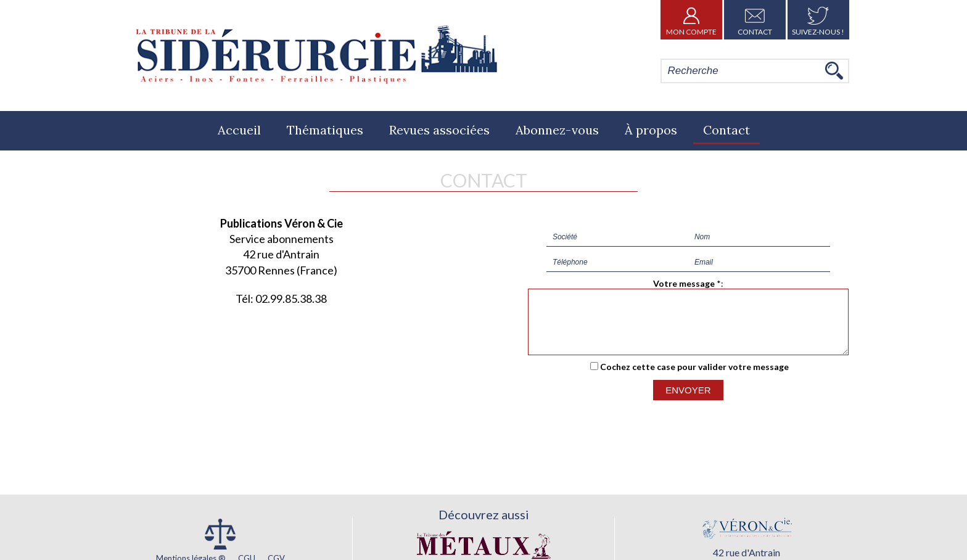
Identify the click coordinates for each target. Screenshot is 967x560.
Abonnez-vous (557, 130)
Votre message (684, 283)
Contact (755, 20)
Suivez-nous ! (818, 20)
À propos (651, 130)
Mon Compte (691, 20)
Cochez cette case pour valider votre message (694, 378)
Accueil (239, 130)
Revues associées (439, 130)
